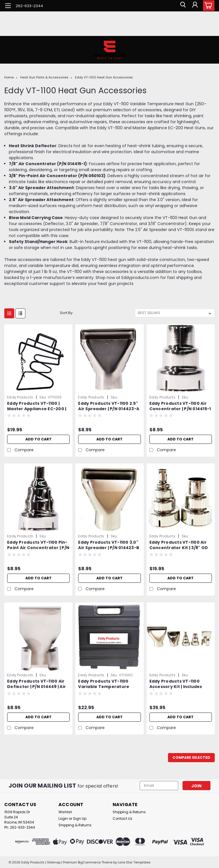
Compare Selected (191, 757)
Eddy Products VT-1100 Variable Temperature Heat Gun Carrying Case (105, 684)
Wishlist (65, 812)
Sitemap (54, 862)
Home (9, 77)
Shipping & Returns (75, 825)
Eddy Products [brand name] (20, 397)
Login (63, 819)
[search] (182, 6)
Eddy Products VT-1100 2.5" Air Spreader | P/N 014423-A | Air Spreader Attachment (109, 406)
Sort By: (67, 313)
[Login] (194, 6)
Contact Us (122, 819)
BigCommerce (89, 862)
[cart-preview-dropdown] (207, 6)
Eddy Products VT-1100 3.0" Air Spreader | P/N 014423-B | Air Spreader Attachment (109, 545)
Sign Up (80, 819)
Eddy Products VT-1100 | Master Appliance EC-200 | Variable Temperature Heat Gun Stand (37, 406)
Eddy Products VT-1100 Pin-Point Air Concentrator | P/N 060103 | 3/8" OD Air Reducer (38, 545)
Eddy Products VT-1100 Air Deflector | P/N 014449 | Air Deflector (36, 684)
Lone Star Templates (134, 862)
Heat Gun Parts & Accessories (44, 77)
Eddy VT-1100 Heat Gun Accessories (104, 77)
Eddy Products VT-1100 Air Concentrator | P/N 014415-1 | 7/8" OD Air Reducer (180, 406)
